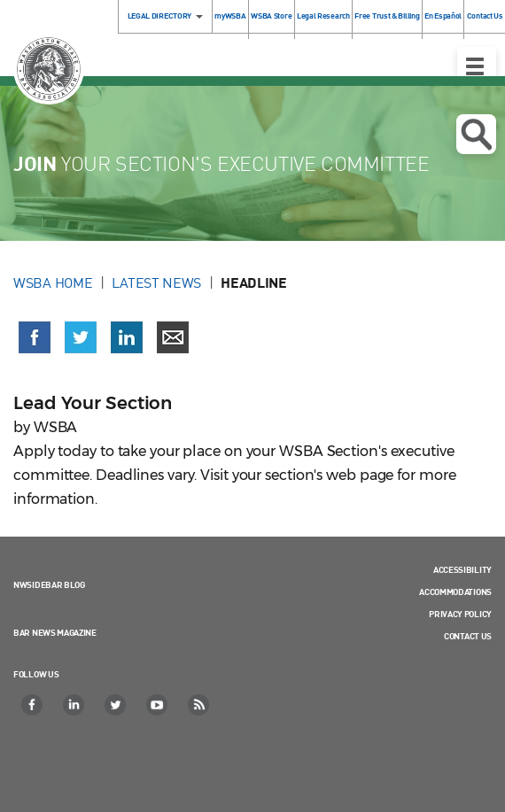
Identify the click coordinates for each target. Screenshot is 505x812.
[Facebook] (33, 705)
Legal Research (323, 15)
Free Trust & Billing (387, 15)
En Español (443, 15)
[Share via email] (173, 337)
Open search (476, 135)
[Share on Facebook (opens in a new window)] (35, 337)
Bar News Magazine (55, 632)
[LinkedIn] (74, 705)
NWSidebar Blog (49, 584)
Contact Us (468, 636)
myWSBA (230, 15)
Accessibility (462, 569)
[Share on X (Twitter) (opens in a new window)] (81, 337)
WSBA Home (53, 282)
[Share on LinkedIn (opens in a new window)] (127, 337)
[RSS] (199, 705)
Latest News (156, 282)
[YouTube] (158, 705)
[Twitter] (116, 705)
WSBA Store (271, 15)
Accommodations (455, 592)
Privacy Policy (460, 614)
